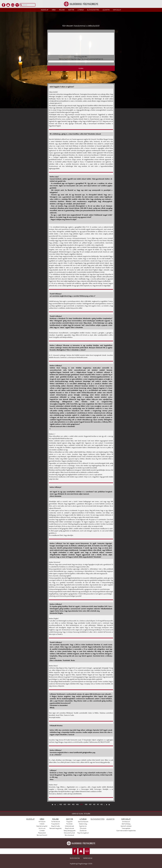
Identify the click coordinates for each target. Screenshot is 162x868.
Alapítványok (69, 828)
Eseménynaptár (42, 826)
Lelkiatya (106, 10)
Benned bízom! (42, 835)
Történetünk (56, 822)
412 (102, 804)
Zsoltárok (83, 831)
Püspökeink (56, 824)
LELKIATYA (110, 819)
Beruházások (70, 835)
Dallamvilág (83, 824)
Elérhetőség (126, 824)
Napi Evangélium (83, 833)
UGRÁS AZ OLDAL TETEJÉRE (81, 814)
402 (61, 804)
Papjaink (70, 822)
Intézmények (70, 826)
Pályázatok (42, 833)
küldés (81, 68)
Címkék (42, 831)
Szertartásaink (83, 822)
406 (77, 804)
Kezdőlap (45, 10)
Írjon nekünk (75, 858)
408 (86, 804)
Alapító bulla (56, 826)
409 (90, 804)
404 (69, 804)
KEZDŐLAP (30, 819)
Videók (42, 824)
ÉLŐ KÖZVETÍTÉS (98, 819)
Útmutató (83, 828)
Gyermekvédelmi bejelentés (126, 831)
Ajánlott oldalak (126, 826)
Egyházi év (83, 826)
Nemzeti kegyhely (56, 828)
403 (65, 804)
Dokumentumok (69, 833)
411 (98, 804)
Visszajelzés (126, 828)
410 (94, 804)
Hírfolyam (42, 822)
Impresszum (88, 858)
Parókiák (70, 824)
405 (73, 804)
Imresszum (126, 822)
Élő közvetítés (93, 10)
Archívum (42, 828)
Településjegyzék (70, 831)
